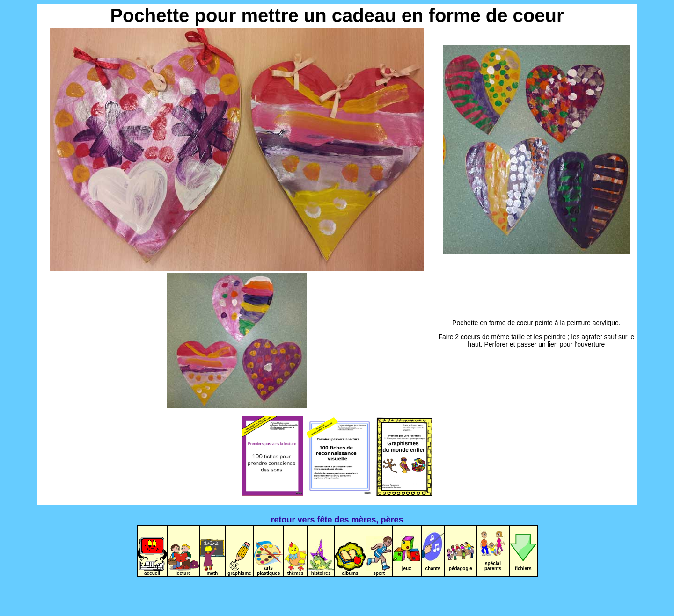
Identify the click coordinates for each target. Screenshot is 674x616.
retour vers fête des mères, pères (337, 520)
